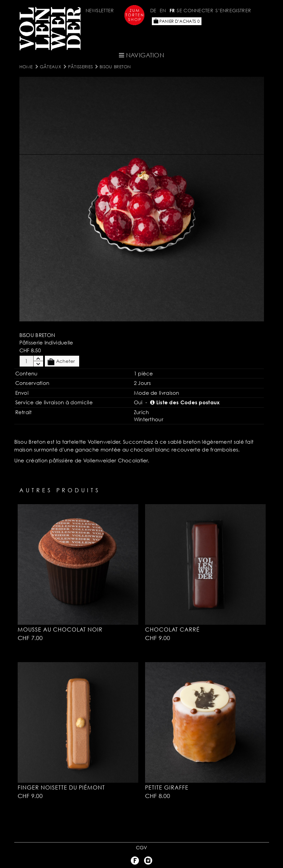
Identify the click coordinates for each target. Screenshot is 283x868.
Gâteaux (50, 67)
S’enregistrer (233, 10)
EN (163, 10)
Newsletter (100, 10)
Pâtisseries (80, 67)
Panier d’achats (177, 21)
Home (26, 67)
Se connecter (195, 10)
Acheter (61, 361)
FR (172, 10)
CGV (142, 847)
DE (153, 10)
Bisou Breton (115, 67)
